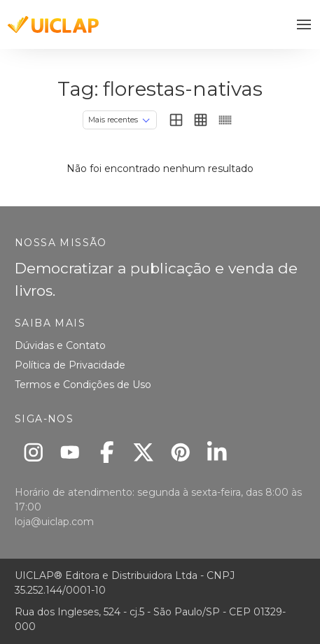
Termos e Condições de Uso (83, 385)
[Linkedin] (217, 452)
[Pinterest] (180, 452)
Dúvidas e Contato (60, 345)
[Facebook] (107, 452)
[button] (304, 25)
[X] (144, 452)
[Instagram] (33, 452)
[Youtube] (70, 452)
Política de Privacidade (70, 365)
